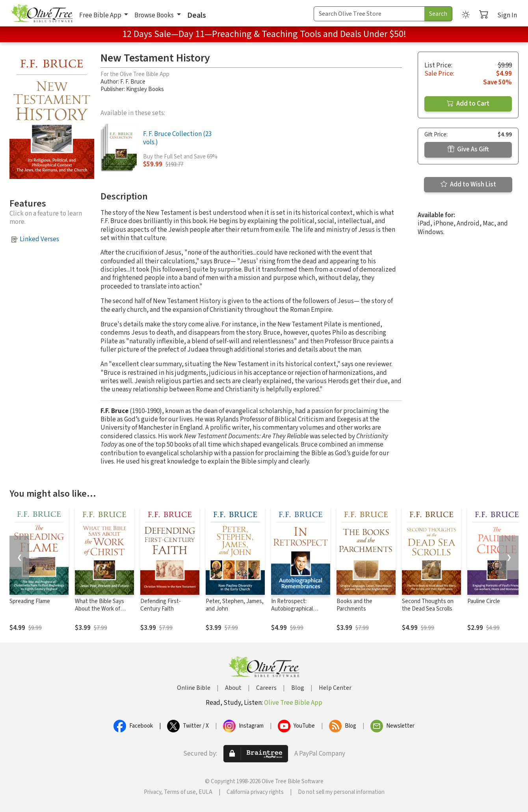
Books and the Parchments (354, 605)
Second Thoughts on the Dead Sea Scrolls (428, 605)
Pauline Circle (484, 601)
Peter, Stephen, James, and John (235, 605)
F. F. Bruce (133, 82)
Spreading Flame (30, 601)
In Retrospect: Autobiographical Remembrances (292, 609)
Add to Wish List (468, 184)
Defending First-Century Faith (161, 605)
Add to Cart (468, 104)
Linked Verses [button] (39, 239)
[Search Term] (369, 14)
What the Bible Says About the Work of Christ (99, 609)
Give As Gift (468, 149)
